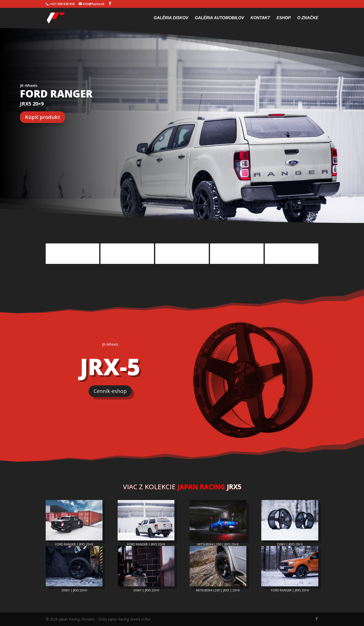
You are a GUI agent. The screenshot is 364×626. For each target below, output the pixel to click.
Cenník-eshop (110, 391)
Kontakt (260, 18)
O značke (308, 18)
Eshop (284, 18)
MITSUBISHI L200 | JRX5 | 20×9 (218, 590)
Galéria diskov (171, 18)
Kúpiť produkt (43, 117)
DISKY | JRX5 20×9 (290, 544)
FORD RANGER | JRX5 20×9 (74, 544)
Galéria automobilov (219, 18)
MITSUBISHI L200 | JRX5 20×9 (218, 544)
